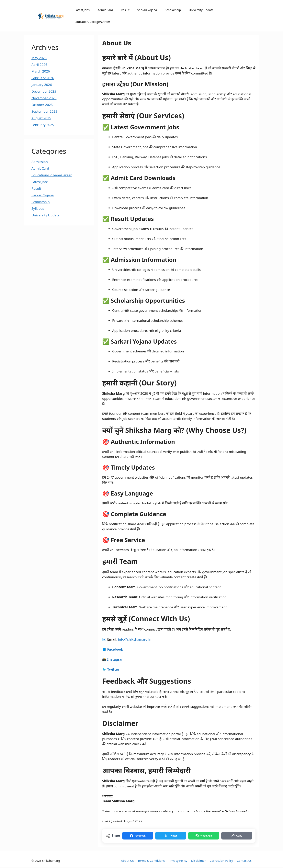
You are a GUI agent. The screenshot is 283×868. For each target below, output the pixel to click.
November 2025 (44, 98)
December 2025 (44, 91)
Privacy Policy (178, 862)
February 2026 (43, 78)
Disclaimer (198, 862)
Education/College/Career (92, 22)
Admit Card (105, 10)
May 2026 (39, 58)
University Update (201, 10)
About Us (127, 862)
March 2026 (41, 71)
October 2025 (42, 105)
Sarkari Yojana (147, 10)
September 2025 (44, 111)
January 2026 (42, 85)
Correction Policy (221, 862)
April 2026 (39, 65)
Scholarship (173, 10)
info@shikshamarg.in (135, 639)
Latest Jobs (82, 10)
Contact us (244, 862)
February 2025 (43, 125)
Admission (40, 162)
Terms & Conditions (151, 862)
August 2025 (41, 118)
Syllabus (38, 208)
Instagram (116, 659)
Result (125, 10)
